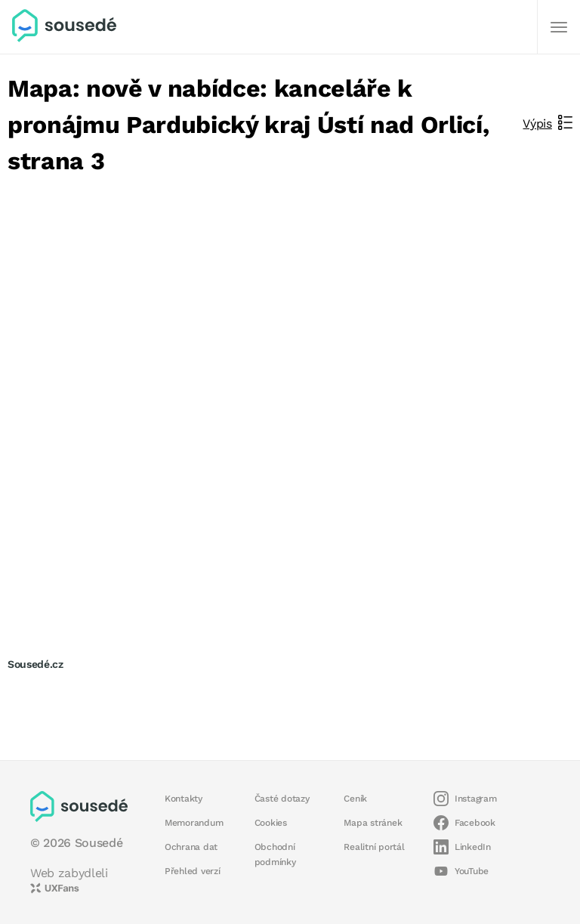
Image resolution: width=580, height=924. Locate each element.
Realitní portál (374, 847)
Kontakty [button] (184, 799)
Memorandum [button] (194, 823)
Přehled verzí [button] (193, 871)
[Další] (559, 27)
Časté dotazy (282, 799)
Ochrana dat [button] (191, 847)
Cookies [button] (271, 823)
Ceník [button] (355, 799)
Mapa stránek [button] (373, 823)
